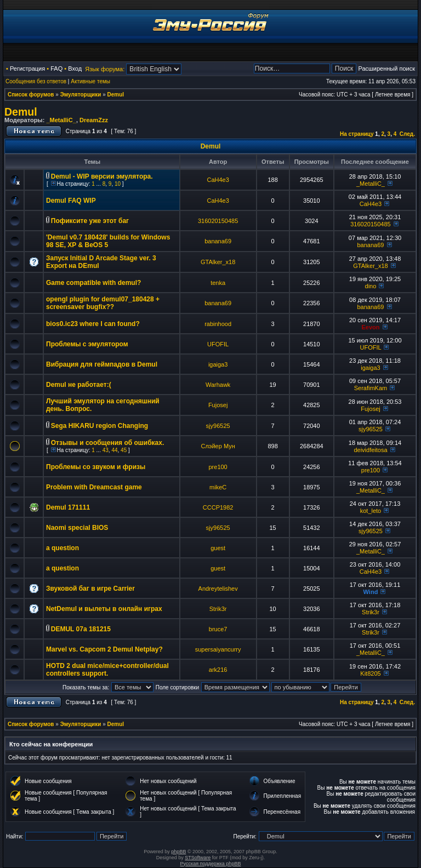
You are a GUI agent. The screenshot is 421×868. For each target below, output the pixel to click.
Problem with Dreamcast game (94, 487)
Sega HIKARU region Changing (99, 426)
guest (218, 548)
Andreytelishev (218, 589)
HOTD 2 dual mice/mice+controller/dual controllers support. (107, 670)
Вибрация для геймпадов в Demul (102, 364)
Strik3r (218, 609)
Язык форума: (105, 69)
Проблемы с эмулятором (87, 344)
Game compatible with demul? (93, 283)
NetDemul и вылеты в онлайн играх (104, 609)
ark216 (218, 670)
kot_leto (371, 511)
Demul (116, 95)
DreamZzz (94, 120)
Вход (75, 68)
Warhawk (218, 385)
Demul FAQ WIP (71, 201)
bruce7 (218, 629)
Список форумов (31, 95)
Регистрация (27, 68)
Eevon (370, 327)
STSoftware (198, 858)
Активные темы (90, 81)
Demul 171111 (68, 507)
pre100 (218, 467)
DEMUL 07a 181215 (81, 629)
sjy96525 (218, 426)
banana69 (218, 241)
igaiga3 (218, 364)
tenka (218, 283)
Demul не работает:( (79, 385)
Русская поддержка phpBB (211, 864)
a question (62, 548)
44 (114, 450)
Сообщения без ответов (36, 81)
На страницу (357, 134)
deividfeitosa (370, 450)
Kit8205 (370, 673)
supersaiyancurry (218, 649)
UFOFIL (218, 344)
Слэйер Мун (218, 446)
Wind (371, 592)
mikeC (218, 487)
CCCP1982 (218, 507)
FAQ (56, 68)
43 (106, 450)
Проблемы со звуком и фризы (96, 467)
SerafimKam (371, 388)
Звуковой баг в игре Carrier (90, 589)
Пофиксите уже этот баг (90, 221)
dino (371, 286)
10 (118, 184)
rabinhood (218, 324)
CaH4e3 (218, 180)
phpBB (178, 852)
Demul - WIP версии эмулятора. (102, 176)
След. (407, 134)
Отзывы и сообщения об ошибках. (107, 443)
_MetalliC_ (61, 120)
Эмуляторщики (81, 95)
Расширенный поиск (386, 68)
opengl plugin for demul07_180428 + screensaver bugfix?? (103, 303)
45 (124, 450)
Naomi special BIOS (77, 528)
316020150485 (218, 221)
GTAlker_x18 (218, 262)
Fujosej (218, 405)
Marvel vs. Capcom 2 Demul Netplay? (104, 649)
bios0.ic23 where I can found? (93, 324)
